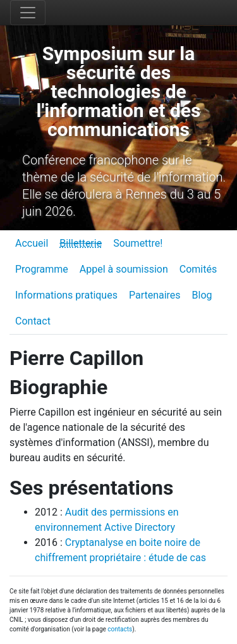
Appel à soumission (124, 269)
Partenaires (155, 295)
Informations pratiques (66, 295)
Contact (33, 321)
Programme (42, 269)
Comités (198, 269)
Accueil (32, 243)
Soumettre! (138, 243)
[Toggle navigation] (28, 13)
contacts (120, 629)
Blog (202, 295)
